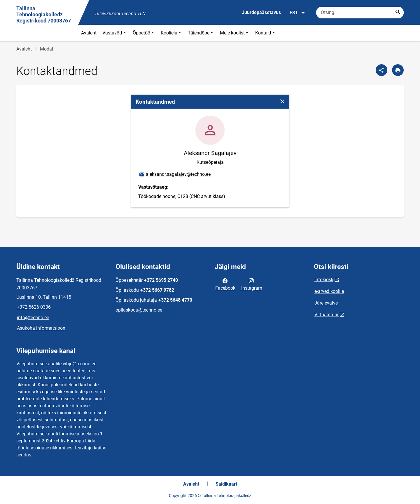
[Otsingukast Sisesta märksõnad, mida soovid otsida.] (360, 13)
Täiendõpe (201, 33)
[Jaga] (381, 70)
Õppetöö (144, 33)
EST (297, 13)
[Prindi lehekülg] (398, 70)
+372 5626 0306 (34, 307)
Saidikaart (226, 484)
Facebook (225, 284)
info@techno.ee (33, 318)
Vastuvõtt (115, 33)
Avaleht (89, 33)
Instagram (252, 284)
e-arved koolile (329, 291)
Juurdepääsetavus (261, 12)
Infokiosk (324, 280)
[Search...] (398, 13)
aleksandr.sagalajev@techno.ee (175, 175)
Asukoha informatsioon (41, 328)
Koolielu (171, 33)
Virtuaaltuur (327, 315)
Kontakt (266, 33)
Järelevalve (326, 303)
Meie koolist (235, 33)
